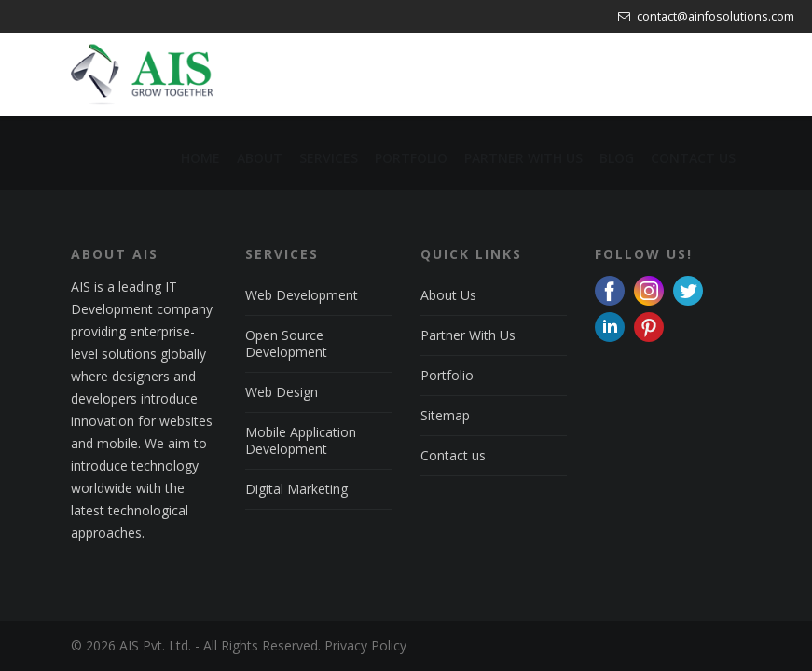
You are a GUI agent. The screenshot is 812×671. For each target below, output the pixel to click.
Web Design (282, 392)
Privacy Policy (365, 645)
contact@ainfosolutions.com (706, 16)
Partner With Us (468, 335)
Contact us (453, 455)
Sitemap (445, 415)
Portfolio (447, 375)
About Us (448, 295)
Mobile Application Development (301, 440)
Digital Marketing (296, 489)
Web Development (302, 295)
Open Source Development (286, 343)
